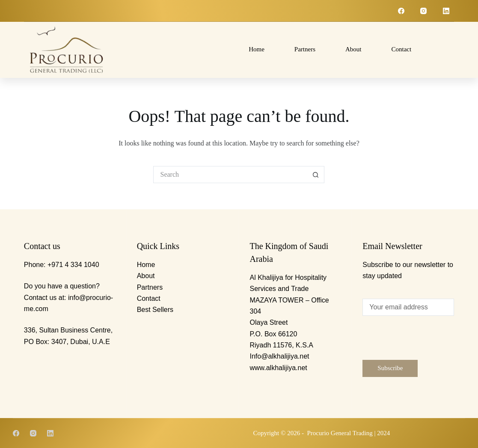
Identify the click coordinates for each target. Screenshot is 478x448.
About (353, 49)
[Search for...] (230, 175)
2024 (383, 433)
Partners (305, 49)
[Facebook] (401, 11)
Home (257, 49)
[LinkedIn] (446, 11)
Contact (401, 49)
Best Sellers (155, 310)
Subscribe (390, 368)
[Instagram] (424, 11)
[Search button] (316, 175)
